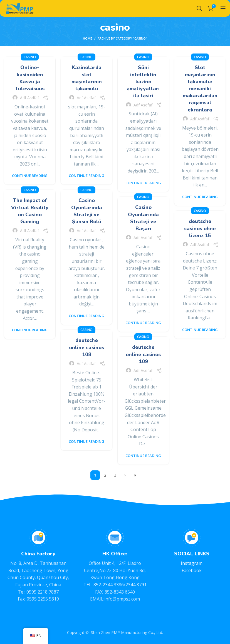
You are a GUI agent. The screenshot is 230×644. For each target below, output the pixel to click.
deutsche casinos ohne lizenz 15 (200, 228)
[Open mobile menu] (223, 8)
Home (87, 38)
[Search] (199, 8)
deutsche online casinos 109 (143, 354)
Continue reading (30, 176)
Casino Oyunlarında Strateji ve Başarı (143, 218)
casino (30, 57)
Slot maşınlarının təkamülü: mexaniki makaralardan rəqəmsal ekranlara (200, 88)
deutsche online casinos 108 (86, 347)
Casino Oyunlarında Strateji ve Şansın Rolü (87, 211)
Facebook (192, 570)
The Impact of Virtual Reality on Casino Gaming (30, 211)
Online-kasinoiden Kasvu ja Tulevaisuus (30, 78)
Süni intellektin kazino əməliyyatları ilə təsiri (143, 82)
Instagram (192, 563)
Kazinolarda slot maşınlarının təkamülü (87, 78)
